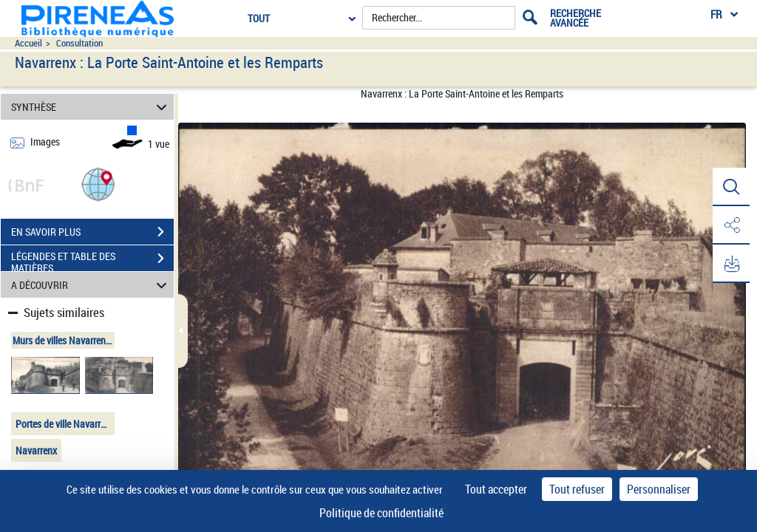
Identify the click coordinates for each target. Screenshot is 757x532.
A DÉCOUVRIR (91, 285)
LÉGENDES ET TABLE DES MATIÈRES (92, 260)
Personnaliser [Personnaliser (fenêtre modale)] (659, 489)
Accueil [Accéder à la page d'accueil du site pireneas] (28, 43)
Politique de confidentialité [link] (381, 513)
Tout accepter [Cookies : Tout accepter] (496, 489)
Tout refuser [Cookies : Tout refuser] (577, 489)
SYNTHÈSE (91, 107)
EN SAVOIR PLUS (92, 232)
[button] (98, 184)
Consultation (79, 43)
